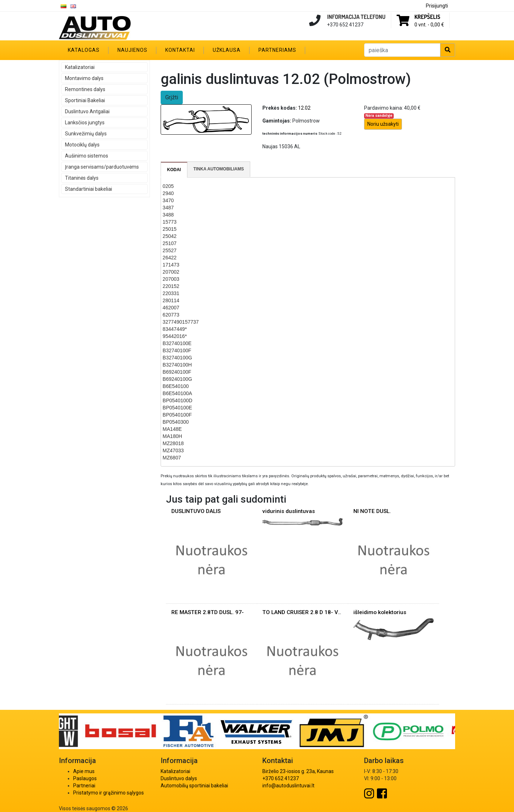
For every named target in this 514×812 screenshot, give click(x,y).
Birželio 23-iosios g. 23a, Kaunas (298, 771)
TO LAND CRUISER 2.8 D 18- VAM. (305, 612)
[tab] (174, 170)
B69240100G (178, 379)
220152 (171, 286)
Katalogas (84, 50)
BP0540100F (177, 415)
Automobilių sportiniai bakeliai (194, 786)
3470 (168, 200)
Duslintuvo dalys (179, 778)
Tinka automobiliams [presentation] (219, 169)
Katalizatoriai (80, 67)
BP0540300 (176, 422)
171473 (171, 265)
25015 (170, 229)
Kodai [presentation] (174, 170)
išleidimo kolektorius (380, 612)
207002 (171, 272)
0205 (168, 186)
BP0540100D (178, 400)
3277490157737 (181, 322)
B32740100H (177, 365)
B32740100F (177, 350)
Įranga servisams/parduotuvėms (102, 167)
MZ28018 (173, 443)
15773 (170, 222)
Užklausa (227, 50)
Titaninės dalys (82, 178)
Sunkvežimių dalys (86, 134)
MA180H (172, 436)
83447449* (175, 329)
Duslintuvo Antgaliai (87, 111)
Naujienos (132, 50)
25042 (170, 236)
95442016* (175, 336)
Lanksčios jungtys (85, 123)
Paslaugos (85, 778)
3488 (168, 215)
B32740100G (178, 358)
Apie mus (84, 771)
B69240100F (177, 372)
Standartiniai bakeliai (89, 189)
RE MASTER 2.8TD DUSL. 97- (208, 612)
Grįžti (172, 97)
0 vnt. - (429, 25)
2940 (168, 193)
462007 (171, 308)
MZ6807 (172, 458)
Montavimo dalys (84, 78)
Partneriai (84, 786)
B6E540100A (178, 393)
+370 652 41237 (281, 778)
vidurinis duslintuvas (289, 511)
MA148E (172, 429)
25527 (170, 250)
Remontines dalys (85, 89)
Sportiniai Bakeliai (85, 100)
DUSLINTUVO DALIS (196, 511)
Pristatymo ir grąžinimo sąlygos (109, 793)
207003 (171, 279)
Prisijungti (437, 6)
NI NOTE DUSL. (372, 511)
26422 (170, 258)
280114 (171, 300)
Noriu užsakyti (383, 124)
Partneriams (277, 50)
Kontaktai (180, 50)
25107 (170, 243)
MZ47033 (173, 450)
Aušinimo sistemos (87, 156)
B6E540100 (176, 386)
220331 (171, 293)
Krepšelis (427, 17)
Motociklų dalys (82, 145)
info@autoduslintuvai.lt (288, 786)
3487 (168, 208)
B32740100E (177, 343)
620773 (171, 315)
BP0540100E (178, 408)
